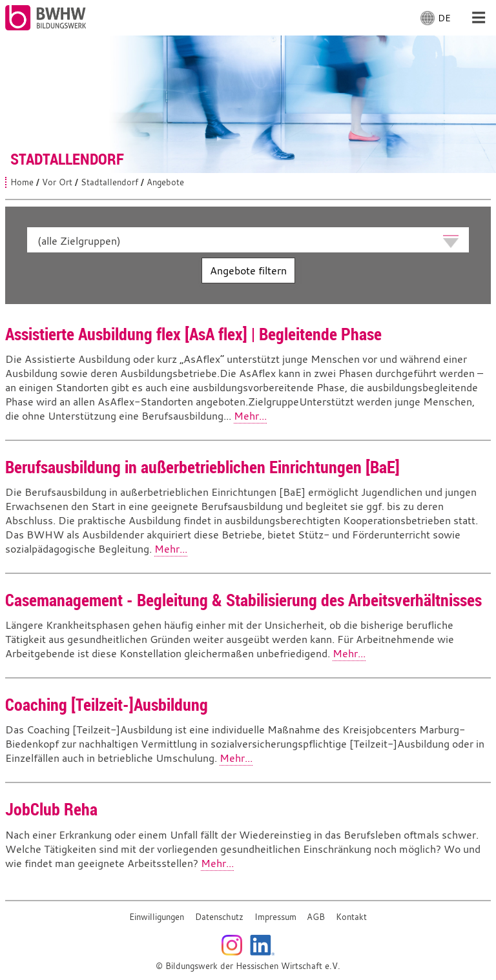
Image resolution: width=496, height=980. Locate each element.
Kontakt (351, 917)
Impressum (275, 917)
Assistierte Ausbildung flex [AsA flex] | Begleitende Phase (193, 334)
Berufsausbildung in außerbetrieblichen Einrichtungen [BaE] (202, 467)
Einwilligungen (157, 917)
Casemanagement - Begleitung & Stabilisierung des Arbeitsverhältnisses (243, 600)
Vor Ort (57, 182)
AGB (316, 917)
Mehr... (250, 416)
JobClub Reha (51, 809)
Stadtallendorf (109, 182)
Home (22, 182)
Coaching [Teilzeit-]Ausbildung (107, 704)
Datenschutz (219, 917)
